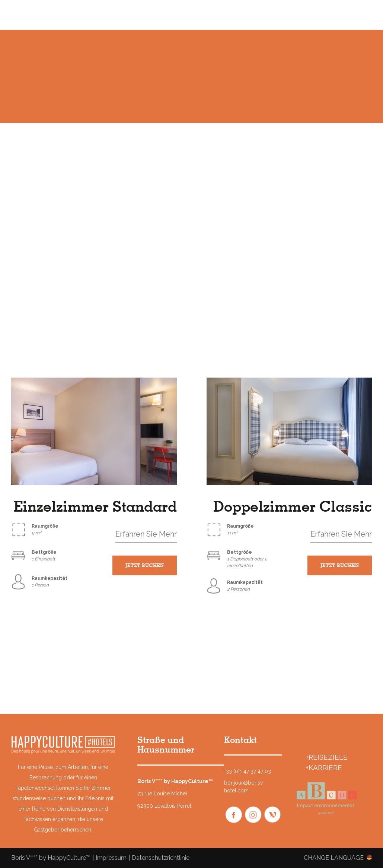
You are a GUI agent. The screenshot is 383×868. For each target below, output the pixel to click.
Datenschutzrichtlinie (161, 858)
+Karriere (324, 767)
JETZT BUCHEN (145, 566)
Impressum (111, 858)
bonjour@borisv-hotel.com (245, 787)
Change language (334, 858)
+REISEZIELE (327, 757)
